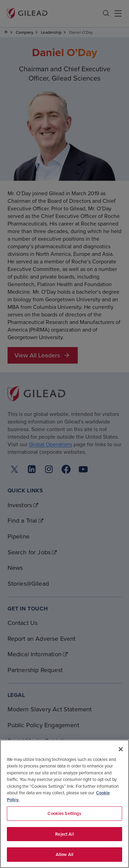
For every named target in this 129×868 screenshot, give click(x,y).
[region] (64, 804)
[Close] (121, 749)
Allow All (64, 854)
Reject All (64, 834)
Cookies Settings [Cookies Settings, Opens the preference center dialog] (64, 813)
